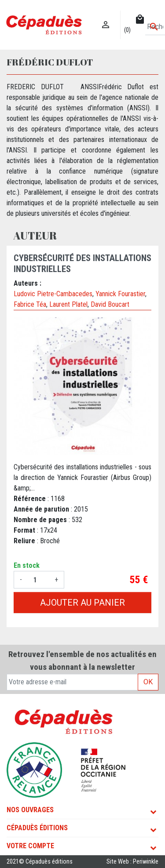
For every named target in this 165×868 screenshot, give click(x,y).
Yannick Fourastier (120, 294)
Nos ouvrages (30, 810)
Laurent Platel (68, 304)
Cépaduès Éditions (37, 828)
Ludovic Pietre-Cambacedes (53, 294)
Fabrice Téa (30, 304)
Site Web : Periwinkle (132, 862)
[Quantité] (38, 580)
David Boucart (110, 304)
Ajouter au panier (82, 603)
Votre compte (30, 846)
